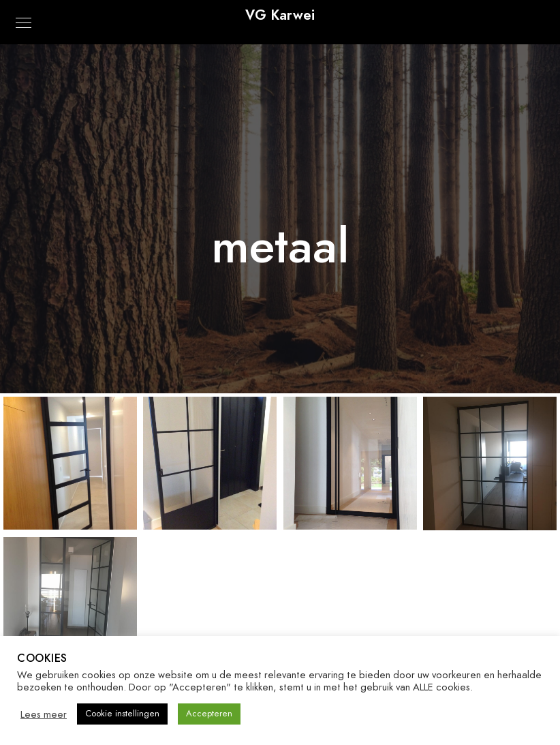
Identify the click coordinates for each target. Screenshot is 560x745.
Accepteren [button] (209, 714)
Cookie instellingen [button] (122, 714)
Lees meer (44, 714)
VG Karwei (280, 15)
